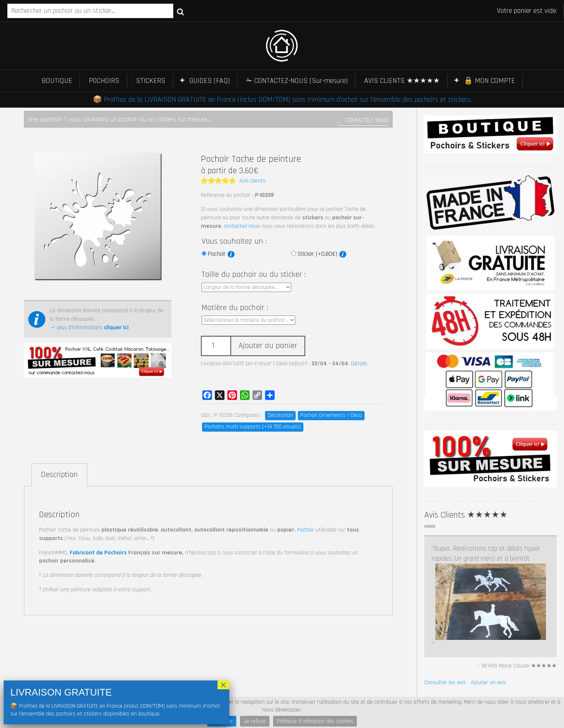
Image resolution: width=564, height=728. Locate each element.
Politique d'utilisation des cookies (315, 721)
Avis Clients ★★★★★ (466, 515)
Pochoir (221, 254)
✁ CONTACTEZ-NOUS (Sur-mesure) (297, 81)
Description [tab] (59, 475)
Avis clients (252, 181)
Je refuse (255, 721)
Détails (359, 364)
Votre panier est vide (527, 11)
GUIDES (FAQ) (210, 81)
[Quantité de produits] (216, 346)
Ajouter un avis (488, 626)
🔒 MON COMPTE (489, 81)
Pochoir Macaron (335, 686)
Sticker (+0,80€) (322, 254)
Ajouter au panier (268, 346)
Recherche (180, 11)
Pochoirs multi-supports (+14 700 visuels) (253, 427)
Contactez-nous (367, 120)
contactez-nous (242, 226)
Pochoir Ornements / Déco (331, 415)
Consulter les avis (445, 626)
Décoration (280, 415)
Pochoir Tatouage (277, 686)
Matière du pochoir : (235, 308)
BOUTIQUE (57, 81)
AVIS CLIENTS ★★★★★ (402, 81)
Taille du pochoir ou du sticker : (254, 275)
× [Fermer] (223, 685)
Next (551, 654)
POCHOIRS (104, 81)
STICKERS (151, 81)
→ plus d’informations (89, 328)
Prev (430, 654)
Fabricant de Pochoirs (98, 553)
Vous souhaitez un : (234, 241)
